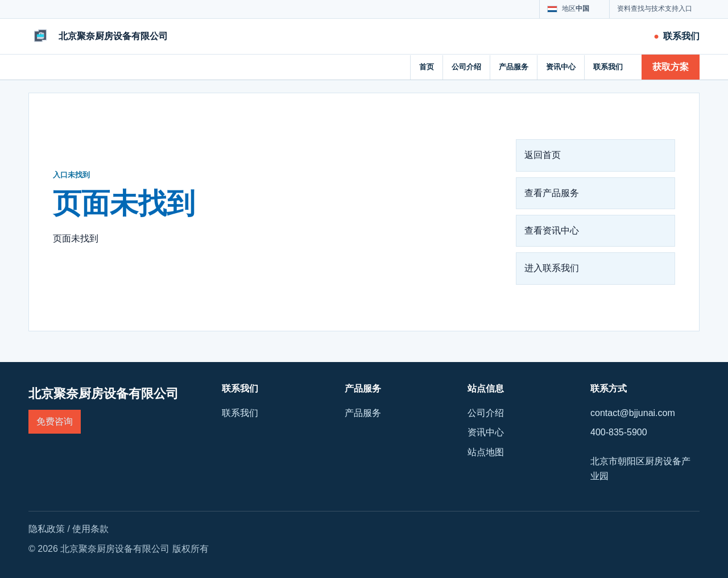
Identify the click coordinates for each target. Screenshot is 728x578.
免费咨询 (55, 421)
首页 (427, 67)
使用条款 (90, 529)
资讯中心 (561, 67)
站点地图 (486, 452)
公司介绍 (466, 67)
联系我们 (608, 67)
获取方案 (671, 67)
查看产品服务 (552, 193)
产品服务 (514, 67)
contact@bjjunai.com (633, 413)
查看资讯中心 (552, 230)
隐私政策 (47, 529)
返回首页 (543, 155)
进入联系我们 (552, 268)
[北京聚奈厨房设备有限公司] (98, 36)
